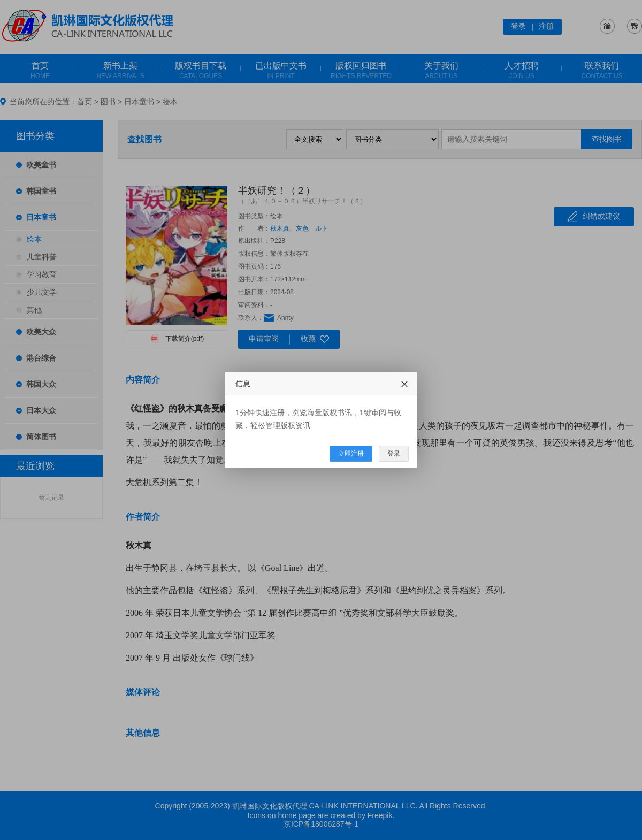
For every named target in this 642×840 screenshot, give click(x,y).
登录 (394, 454)
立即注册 (351, 454)
